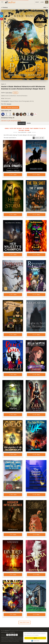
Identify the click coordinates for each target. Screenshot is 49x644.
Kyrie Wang (9, 93)
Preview (29, 123)
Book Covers (22, 123)
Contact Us (12, 632)
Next (46, 7)
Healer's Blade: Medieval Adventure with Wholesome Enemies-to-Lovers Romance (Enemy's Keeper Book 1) (23, 88)
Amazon (9, 104)
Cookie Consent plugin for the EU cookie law (35, 641)
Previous (4, 7)
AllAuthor (8, 630)
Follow (15, 93)
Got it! (35, 638)
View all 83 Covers (25, 622)
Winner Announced (13, 107)
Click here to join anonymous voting (11, 121)
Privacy (42, 630)
